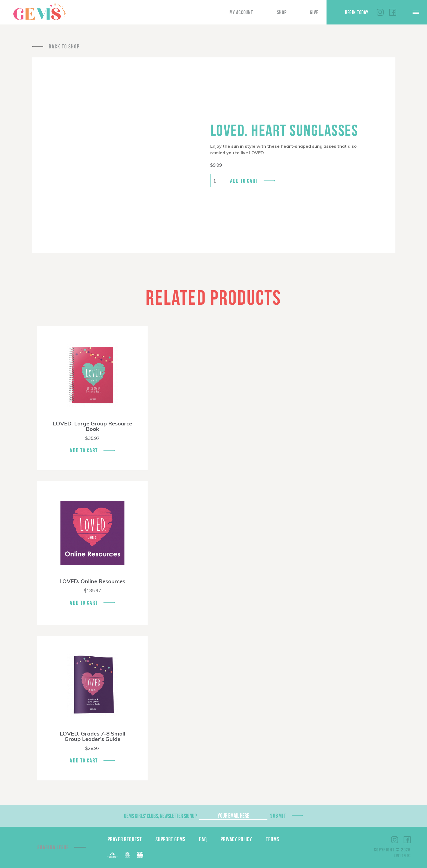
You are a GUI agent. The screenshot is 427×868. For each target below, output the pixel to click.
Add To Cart (84, 450)
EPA (140, 855)
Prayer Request (125, 839)
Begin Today (357, 12)
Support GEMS (170, 839)
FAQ (203, 839)
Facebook (393, 12)
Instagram (380, 12)
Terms (273, 839)
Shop (282, 12)
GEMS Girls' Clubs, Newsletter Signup (160, 816)
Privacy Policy (236, 839)
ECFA (127, 855)
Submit (278, 816)
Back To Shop (64, 46)
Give (314, 12)
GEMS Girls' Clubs (39, 12)
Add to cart (244, 181)
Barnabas (113, 855)
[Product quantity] (217, 181)
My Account (241, 12)
